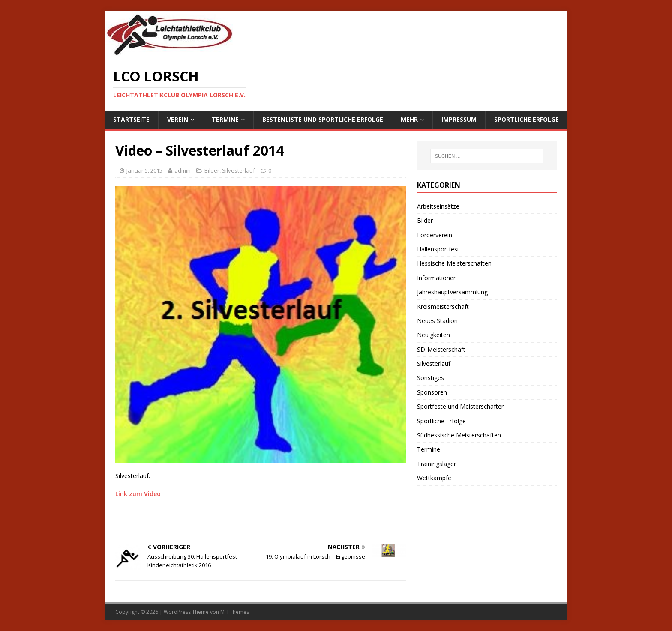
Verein (178, 119)
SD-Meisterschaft (441, 349)
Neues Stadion (437, 321)
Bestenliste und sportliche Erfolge (323, 119)
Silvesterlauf (238, 170)
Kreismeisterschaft (443, 307)
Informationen (437, 278)
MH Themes (235, 612)
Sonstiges (430, 378)
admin (183, 170)
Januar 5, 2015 (144, 170)
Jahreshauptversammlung (452, 292)
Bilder (212, 170)
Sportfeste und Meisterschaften (461, 406)
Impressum (459, 119)
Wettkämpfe (434, 478)
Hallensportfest (438, 249)
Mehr (409, 119)
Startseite (131, 119)
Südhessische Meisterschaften (459, 435)
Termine (225, 119)
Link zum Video (138, 494)
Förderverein (435, 235)
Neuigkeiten (433, 335)
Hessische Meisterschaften (454, 263)
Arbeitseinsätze (438, 206)
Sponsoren (432, 392)
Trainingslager (436, 464)
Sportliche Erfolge (526, 119)
